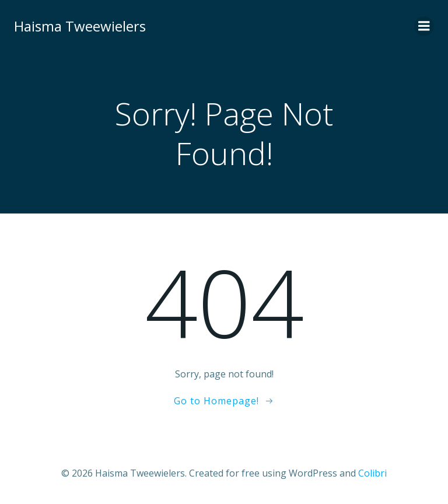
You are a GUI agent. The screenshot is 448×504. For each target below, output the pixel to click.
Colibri (372, 473)
